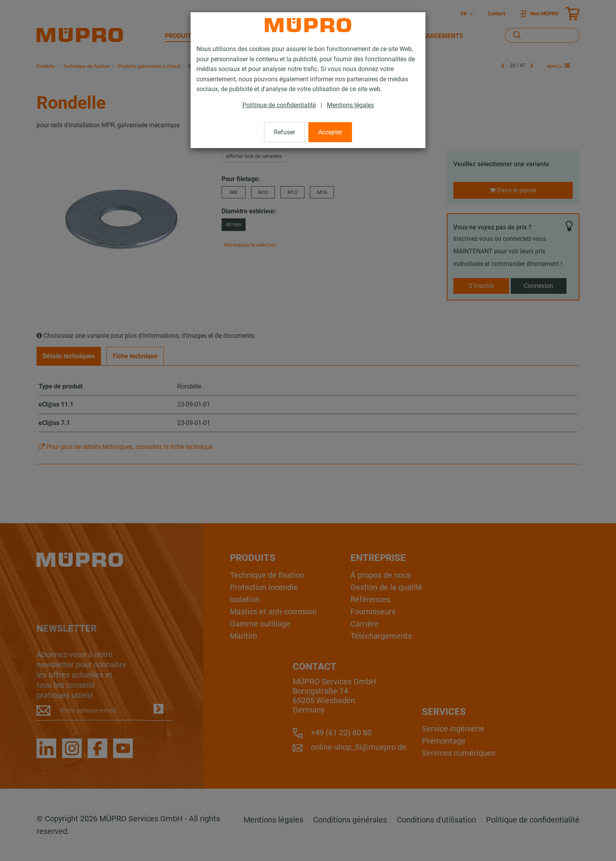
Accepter (330, 132)
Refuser (284, 132)
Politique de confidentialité (279, 105)
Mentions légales (350, 105)
